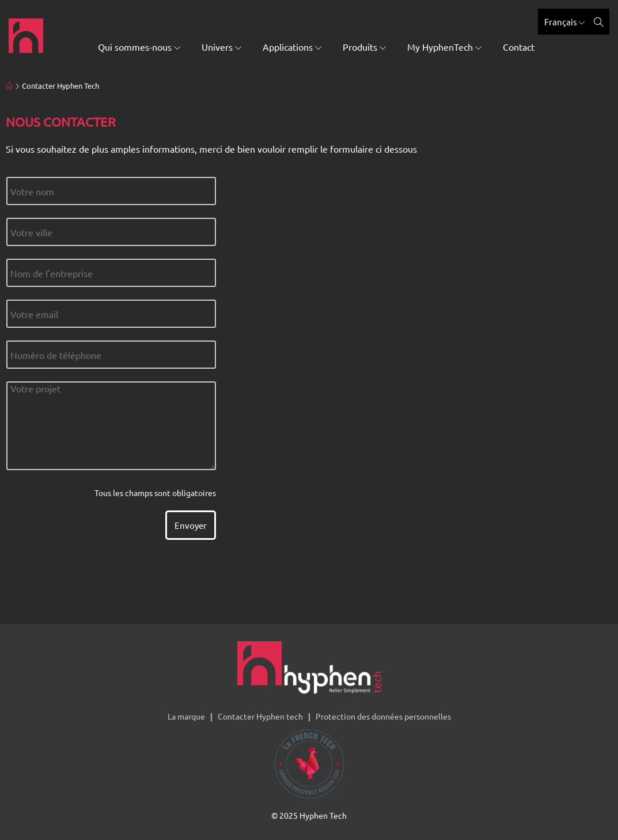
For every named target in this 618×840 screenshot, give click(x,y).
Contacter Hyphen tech (260, 716)
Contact (519, 47)
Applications (292, 47)
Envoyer (191, 525)
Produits (364, 47)
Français (564, 22)
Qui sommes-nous (139, 47)
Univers (221, 47)
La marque (186, 716)
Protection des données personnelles (383, 716)
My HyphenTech (444, 47)
